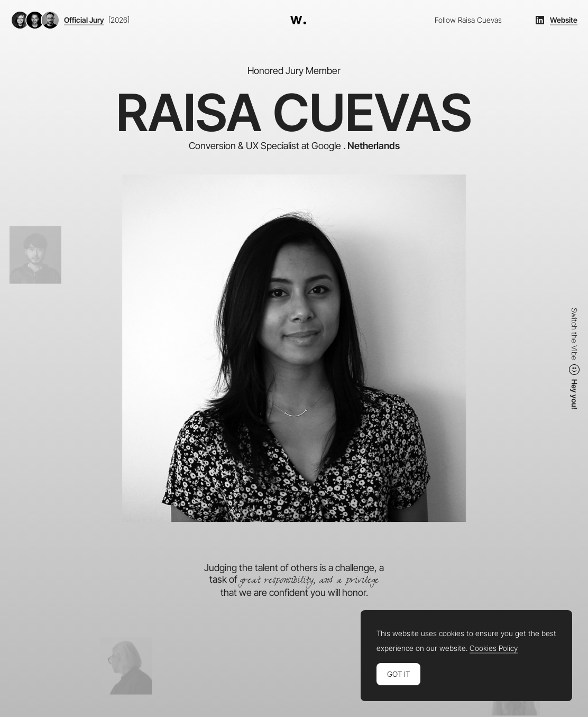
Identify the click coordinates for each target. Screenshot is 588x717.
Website (564, 20)
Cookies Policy (494, 648)
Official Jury (84, 20)
